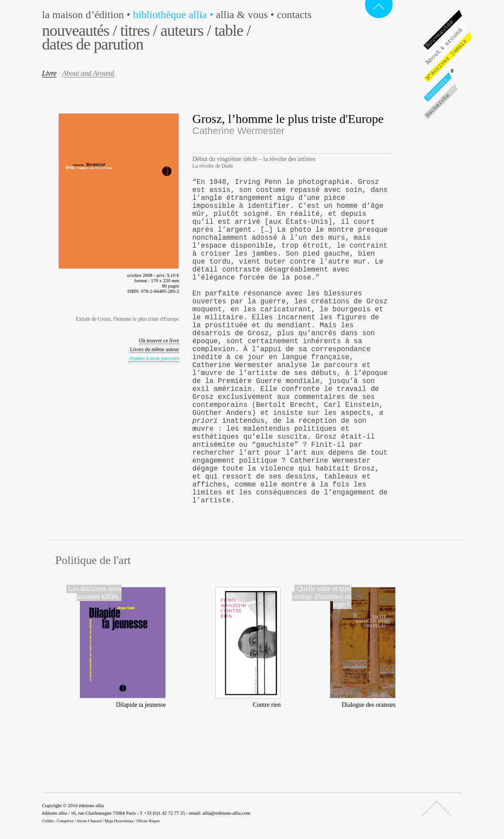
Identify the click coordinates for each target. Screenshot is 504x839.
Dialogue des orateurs (369, 705)
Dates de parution (93, 44)
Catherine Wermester (239, 131)
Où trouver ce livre (159, 341)
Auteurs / (186, 31)
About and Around (88, 73)
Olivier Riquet (148, 821)
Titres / (139, 31)
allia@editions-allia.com (226, 813)
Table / (233, 31)
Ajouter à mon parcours (154, 358)
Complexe (65, 821)
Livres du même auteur (155, 349)
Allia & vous (246, 15)
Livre (49, 73)
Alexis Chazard (89, 821)
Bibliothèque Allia (175, 15)
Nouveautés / (79, 31)
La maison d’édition (88, 15)
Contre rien (267, 705)
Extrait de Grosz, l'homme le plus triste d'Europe (127, 319)
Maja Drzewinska (119, 821)
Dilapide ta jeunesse (141, 705)
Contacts (294, 15)
